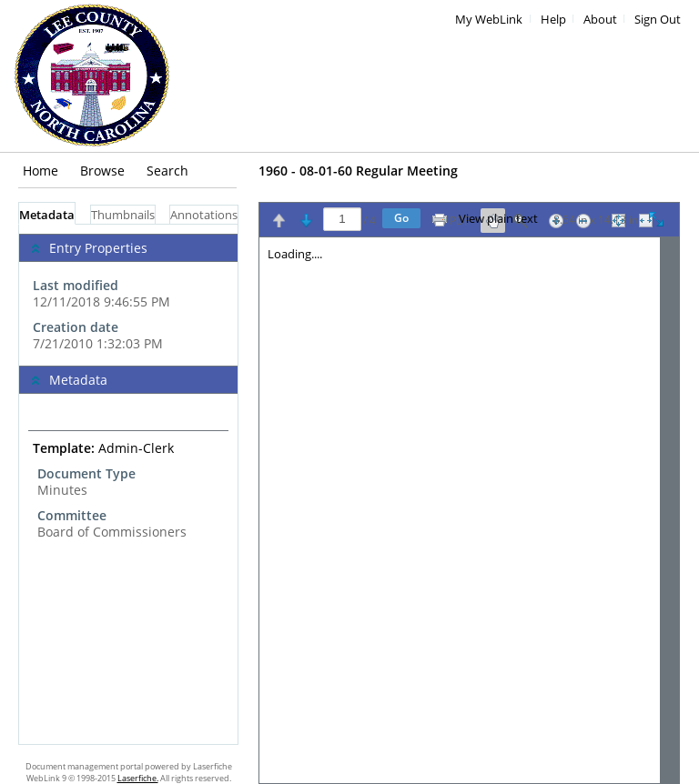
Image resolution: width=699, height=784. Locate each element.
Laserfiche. (138, 778)
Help (553, 20)
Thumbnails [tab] (123, 215)
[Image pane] (469, 510)
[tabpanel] (128, 484)
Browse (102, 171)
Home (41, 171)
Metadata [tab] (47, 215)
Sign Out (658, 20)
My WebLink (489, 20)
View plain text (498, 219)
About (600, 20)
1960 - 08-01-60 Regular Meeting (358, 171)
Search (167, 171)
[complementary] (128, 295)
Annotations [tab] (204, 215)
